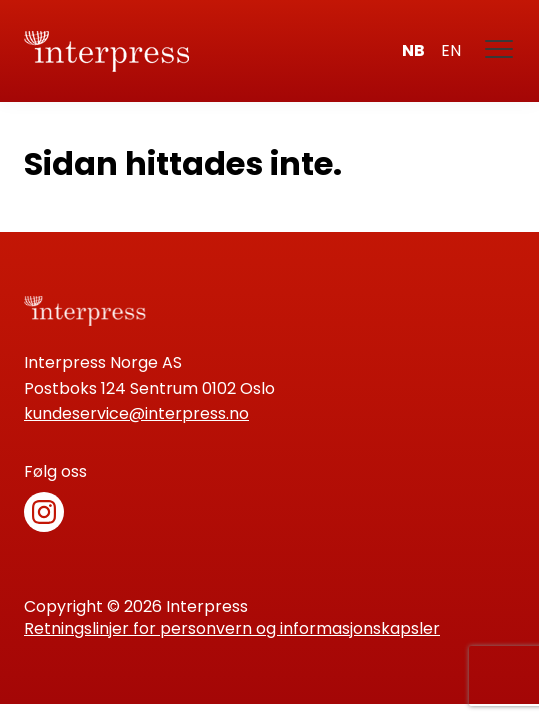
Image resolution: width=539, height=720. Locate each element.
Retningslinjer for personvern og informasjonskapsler (232, 628)
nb (413, 50)
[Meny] (500, 51)
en (451, 50)
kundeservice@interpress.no (136, 413)
